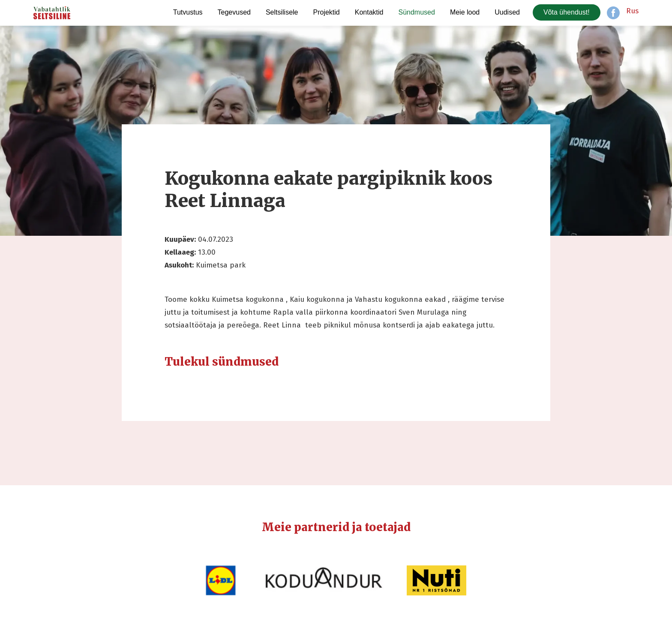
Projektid (327, 12)
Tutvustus (188, 12)
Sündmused (416, 12)
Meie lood (465, 12)
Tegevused (234, 12)
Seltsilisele (282, 12)
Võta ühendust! (567, 12)
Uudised (507, 12)
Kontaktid (369, 12)
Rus (632, 11)
